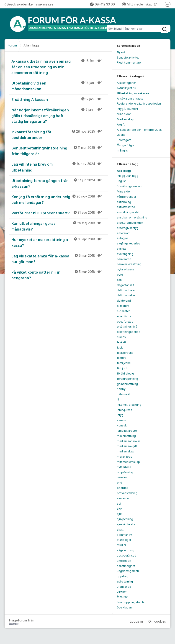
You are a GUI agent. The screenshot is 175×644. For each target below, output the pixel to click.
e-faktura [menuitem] (123, 306)
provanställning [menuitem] (127, 493)
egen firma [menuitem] (124, 316)
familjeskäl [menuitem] (124, 363)
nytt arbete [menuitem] (124, 467)
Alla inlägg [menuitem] (124, 171)
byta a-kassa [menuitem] (126, 269)
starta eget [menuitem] (124, 540)
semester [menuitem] (123, 498)
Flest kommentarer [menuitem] (129, 63)
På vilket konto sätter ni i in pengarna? (60, 275)
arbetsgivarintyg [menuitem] (128, 228)
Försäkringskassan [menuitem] (130, 186)
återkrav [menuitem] (122, 597)
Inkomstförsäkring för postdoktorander (60, 135)
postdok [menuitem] (123, 488)
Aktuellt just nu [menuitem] (126, 88)
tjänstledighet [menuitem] (126, 566)
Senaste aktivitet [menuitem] (128, 58)
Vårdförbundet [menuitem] (126, 197)
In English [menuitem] (123, 150)
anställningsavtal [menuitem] (128, 212)
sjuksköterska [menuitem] (126, 524)
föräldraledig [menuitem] (125, 373)
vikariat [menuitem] (122, 592)
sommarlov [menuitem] (124, 535)
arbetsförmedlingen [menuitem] (130, 223)
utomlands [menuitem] (124, 587)
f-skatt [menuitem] (121, 342)
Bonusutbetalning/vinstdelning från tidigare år (60, 151)
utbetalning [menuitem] (125, 581)
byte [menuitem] (120, 275)
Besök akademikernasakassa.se (29, 4)
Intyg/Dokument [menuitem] (127, 109)
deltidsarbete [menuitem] (126, 290)
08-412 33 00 (102, 4)
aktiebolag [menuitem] (124, 202)
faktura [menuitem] (122, 358)
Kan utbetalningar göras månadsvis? (60, 226)
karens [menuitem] (121, 420)
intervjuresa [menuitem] (125, 410)
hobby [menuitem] (121, 389)
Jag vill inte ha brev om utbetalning (60, 167)
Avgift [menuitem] (121, 124)
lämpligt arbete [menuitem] (127, 431)
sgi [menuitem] (119, 504)
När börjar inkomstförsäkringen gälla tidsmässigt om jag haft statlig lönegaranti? (60, 115)
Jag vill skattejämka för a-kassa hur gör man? (60, 259)
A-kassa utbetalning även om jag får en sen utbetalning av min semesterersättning (60, 67)
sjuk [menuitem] (120, 514)
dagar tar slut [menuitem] (126, 285)
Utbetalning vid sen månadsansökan (60, 86)
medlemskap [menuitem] (126, 451)
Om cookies (157, 621)
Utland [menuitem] (121, 135)
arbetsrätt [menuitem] (123, 233)
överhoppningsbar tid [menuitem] (131, 602)
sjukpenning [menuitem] (125, 519)
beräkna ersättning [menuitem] (129, 264)
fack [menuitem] (120, 348)
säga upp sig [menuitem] (126, 550)
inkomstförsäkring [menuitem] (129, 405)
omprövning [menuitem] (125, 472)
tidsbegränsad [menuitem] (127, 555)
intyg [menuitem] (120, 415)
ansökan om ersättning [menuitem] (132, 217)
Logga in (136, 621)
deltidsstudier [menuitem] (126, 295)
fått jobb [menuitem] (123, 368)
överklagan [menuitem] (124, 607)
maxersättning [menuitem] (126, 436)
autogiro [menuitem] (122, 238)
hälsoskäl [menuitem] (123, 394)
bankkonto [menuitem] (124, 259)
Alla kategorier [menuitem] (126, 83)
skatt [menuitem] (120, 530)
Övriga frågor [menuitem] (126, 145)
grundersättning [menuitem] (127, 384)
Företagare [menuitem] (124, 140)
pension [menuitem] (122, 477)
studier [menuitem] (121, 545)
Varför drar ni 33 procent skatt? (60, 213)
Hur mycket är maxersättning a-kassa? (60, 242)
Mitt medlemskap (138, 4)
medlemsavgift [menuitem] (127, 446)
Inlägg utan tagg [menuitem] (128, 176)
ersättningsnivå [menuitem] (127, 327)
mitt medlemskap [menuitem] (128, 462)
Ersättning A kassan (60, 99)
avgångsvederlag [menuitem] (129, 243)
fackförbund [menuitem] (125, 353)
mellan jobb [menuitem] (125, 457)
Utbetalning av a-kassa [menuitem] (133, 93)
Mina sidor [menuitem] (124, 114)
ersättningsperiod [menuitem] (129, 332)
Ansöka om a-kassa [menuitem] (130, 99)
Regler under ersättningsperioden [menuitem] (139, 104)
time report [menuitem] (124, 561)
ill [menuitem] (118, 399)
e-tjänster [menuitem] (123, 311)
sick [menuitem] (120, 509)
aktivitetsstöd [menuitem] (126, 207)
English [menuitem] (122, 181)
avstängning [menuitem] (125, 254)
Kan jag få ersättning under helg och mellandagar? (60, 199)
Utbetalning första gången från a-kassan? (60, 183)
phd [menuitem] (120, 483)
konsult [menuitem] (122, 425)
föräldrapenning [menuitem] (127, 379)
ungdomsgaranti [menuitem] (128, 571)
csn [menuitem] (119, 280)
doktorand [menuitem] (124, 301)
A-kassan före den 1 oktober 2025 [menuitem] (139, 130)
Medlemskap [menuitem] (126, 119)
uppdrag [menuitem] (123, 576)
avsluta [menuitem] (122, 249)
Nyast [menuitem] (121, 52)
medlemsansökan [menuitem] (129, 441)
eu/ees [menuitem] (121, 337)
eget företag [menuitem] (125, 322)
